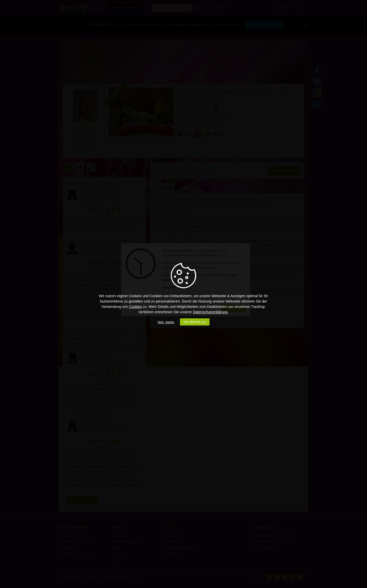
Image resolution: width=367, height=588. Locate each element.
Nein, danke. (166, 322)
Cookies (135, 307)
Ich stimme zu (195, 322)
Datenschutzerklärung (210, 312)
